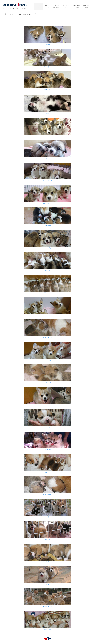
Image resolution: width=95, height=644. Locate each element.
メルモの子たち (47, 45)
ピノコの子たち (47, 67)
